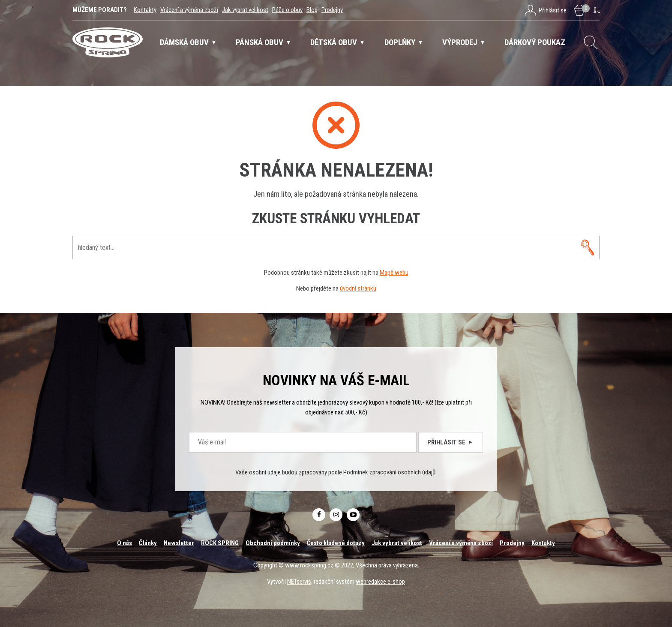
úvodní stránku (358, 288)
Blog (312, 10)
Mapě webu (394, 273)
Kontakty (145, 10)
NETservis (299, 582)
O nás (124, 543)
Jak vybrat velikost (245, 10)
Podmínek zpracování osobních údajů (389, 472)
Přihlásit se (451, 442)
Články (148, 543)
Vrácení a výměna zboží (189, 10)
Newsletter (179, 543)
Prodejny (332, 10)
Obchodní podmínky (273, 543)
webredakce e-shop (380, 582)
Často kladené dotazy (336, 543)
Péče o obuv (287, 10)
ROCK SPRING (220, 543)
